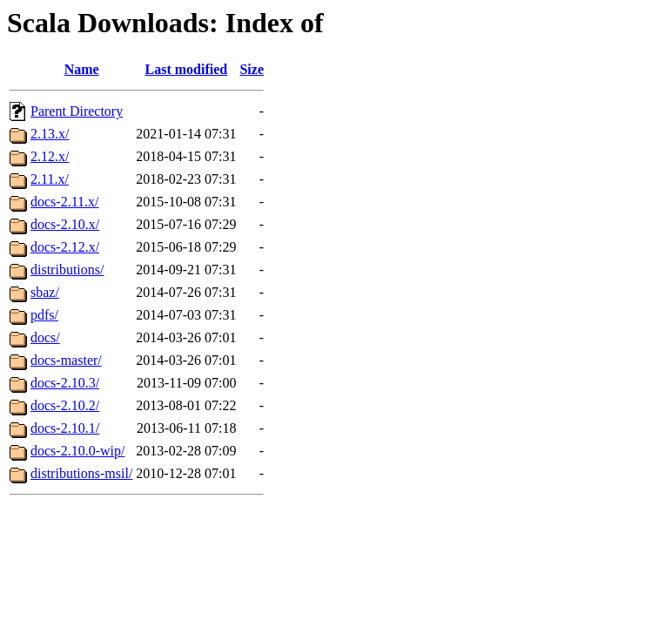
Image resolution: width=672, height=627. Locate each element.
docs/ (45, 337)
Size (252, 69)
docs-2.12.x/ (65, 247)
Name (82, 69)
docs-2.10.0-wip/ (77, 451)
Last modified (187, 69)
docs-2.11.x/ (65, 202)
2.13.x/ (50, 134)
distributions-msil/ (81, 473)
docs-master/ (66, 360)
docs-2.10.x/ (65, 224)
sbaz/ (45, 292)
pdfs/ (44, 315)
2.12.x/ (50, 156)
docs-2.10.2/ (65, 405)
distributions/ (67, 270)
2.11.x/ (50, 179)
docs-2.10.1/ (65, 428)
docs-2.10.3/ (65, 383)
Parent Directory (77, 111)
